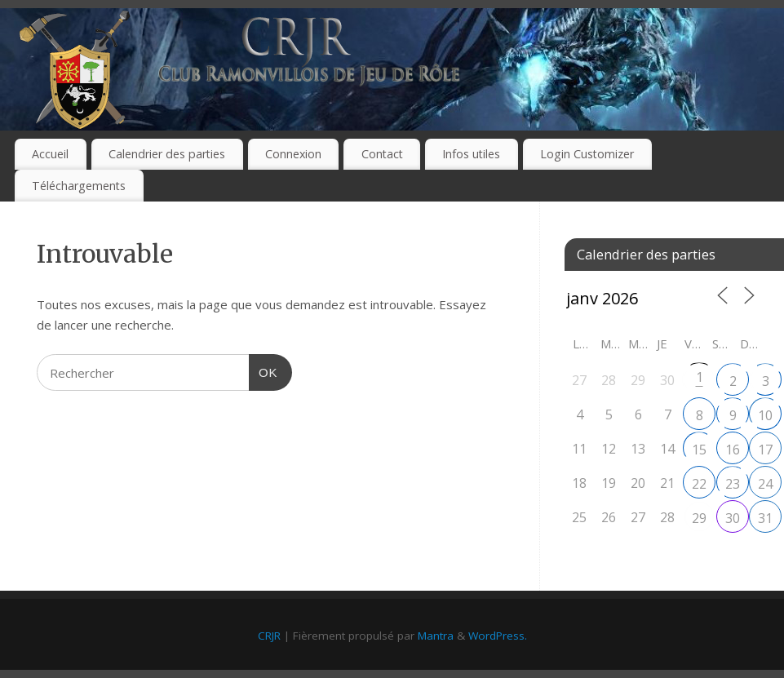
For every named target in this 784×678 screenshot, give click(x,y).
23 (733, 484)
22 (699, 484)
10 (765, 415)
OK (264, 370)
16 (733, 450)
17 (765, 450)
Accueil (50, 154)
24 (765, 484)
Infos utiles (471, 154)
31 (765, 518)
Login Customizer (587, 154)
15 (699, 450)
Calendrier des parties (167, 154)
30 (733, 518)
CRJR (269, 636)
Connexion (293, 154)
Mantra (436, 636)
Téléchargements (79, 186)
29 (699, 518)
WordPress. (498, 636)
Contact (382, 154)
